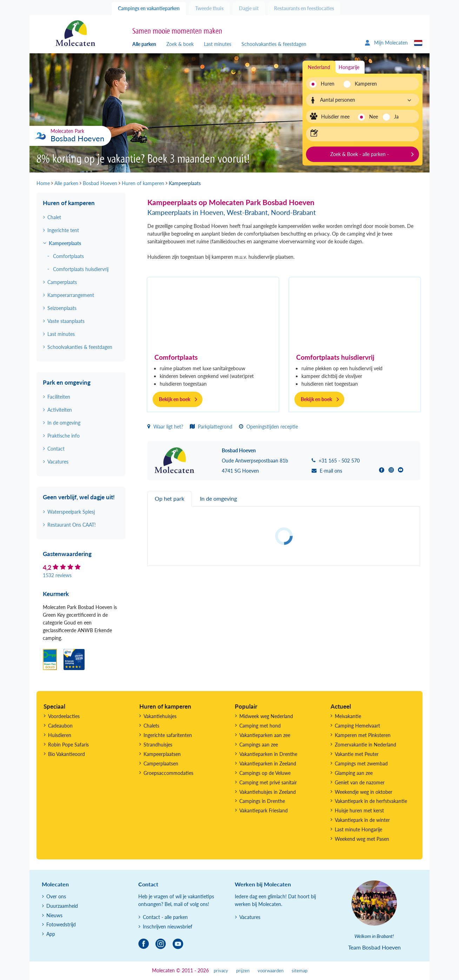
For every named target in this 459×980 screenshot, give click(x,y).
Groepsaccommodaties (168, 773)
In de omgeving (64, 423)
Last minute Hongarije (358, 829)
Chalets (151, 726)
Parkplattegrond (211, 427)
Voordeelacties (64, 716)
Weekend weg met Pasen (362, 839)
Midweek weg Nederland (266, 716)
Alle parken (144, 44)
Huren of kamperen (69, 203)
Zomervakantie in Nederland (365, 745)
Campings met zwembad (361, 763)
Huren (328, 84)
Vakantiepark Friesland (264, 810)
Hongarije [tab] (349, 67)
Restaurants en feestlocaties (304, 8)
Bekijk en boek (175, 399)
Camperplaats (62, 282)
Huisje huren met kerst (359, 810)
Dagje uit (249, 8)
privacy (221, 971)
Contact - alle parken (165, 917)
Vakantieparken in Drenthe (268, 754)
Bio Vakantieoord (66, 754)
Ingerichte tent (63, 230)
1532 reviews (57, 575)
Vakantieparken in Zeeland (268, 763)
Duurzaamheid (62, 906)
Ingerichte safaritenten (168, 735)
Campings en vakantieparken (149, 8)
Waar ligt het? (165, 427)
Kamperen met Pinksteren (363, 735)
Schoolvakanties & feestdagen (274, 44)
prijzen (243, 971)
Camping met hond (260, 726)
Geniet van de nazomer (360, 782)
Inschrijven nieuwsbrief (168, 927)
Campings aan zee (259, 745)
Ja (396, 117)
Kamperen (364, 84)
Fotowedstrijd (61, 924)
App (51, 934)
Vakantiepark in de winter (362, 820)
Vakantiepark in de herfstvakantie (371, 801)
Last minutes (218, 44)
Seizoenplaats (62, 308)
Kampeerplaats (65, 243)
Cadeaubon (60, 726)
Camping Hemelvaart (357, 726)
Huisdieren (60, 735)
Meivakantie (348, 716)
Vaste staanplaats (66, 321)
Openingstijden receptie (268, 427)
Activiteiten (60, 410)
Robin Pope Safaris (68, 745)
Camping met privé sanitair (268, 782)
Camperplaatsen (161, 763)
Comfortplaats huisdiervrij (335, 357)
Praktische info (64, 436)
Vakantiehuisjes (160, 716)
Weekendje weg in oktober (364, 792)
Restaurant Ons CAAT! (72, 525)
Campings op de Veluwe (265, 773)
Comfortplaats (176, 357)
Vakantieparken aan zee (265, 735)
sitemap (300, 971)
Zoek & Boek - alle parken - (360, 154)
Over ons (56, 896)
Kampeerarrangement (71, 295)
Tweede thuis (209, 8)
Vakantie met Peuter (357, 754)
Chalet (54, 217)
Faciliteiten (59, 397)
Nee (374, 117)
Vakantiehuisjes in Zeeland (268, 792)
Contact (56, 449)
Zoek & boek (180, 44)
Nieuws (54, 915)
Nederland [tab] (319, 67)
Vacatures (58, 462)
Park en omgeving (67, 382)
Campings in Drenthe (262, 801)
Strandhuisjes (158, 745)
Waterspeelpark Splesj (71, 512)
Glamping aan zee (354, 773)
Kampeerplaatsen (162, 754)
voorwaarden (271, 971)
